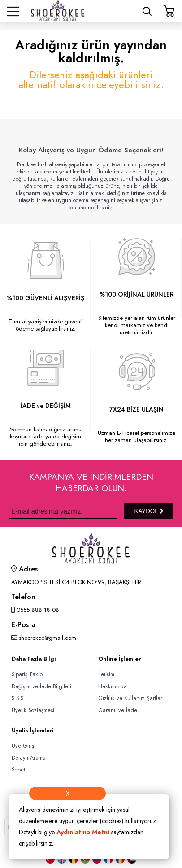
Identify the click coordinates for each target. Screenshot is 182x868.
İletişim (106, 674)
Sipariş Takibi (28, 674)
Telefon (23, 598)
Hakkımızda (113, 686)
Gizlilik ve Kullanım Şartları (131, 698)
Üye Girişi (24, 746)
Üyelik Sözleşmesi (33, 710)
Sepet (18, 770)
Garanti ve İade (118, 710)
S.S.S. (18, 698)
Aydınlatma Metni (83, 832)
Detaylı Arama (29, 758)
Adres (24, 570)
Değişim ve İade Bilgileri (41, 686)
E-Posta (23, 626)
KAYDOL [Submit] (149, 511)
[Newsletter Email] (63, 511)
